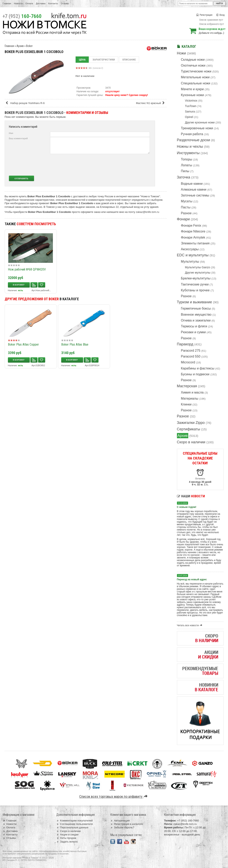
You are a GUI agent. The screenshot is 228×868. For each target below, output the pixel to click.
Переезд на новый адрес (192, 579)
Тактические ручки (195, 284)
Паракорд (185, 344)
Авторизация (120, 821)
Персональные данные (72, 827)
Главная (7, 3)
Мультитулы (190, 262)
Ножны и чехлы (190, 146)
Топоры (187, 159)
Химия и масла (192, 392)
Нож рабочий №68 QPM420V (27, 269)
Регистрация (204, 15)
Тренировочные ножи (197, 128)
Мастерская (187, 386)
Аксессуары (190, 249)
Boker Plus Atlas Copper (23, 344)
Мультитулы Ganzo (198, 267)
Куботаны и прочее (195, 290)
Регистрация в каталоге (127, 824)
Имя (11, 133)
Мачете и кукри (192, 89)
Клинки (186, 404)
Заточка (184, 177)
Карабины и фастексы (198, 368)
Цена (82, 60)
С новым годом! (187, 507)
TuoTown (191, 106)
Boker (29, 46)
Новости (18, 3)
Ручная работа (192, 134)
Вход (220, 15)
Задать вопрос (67, 842)
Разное (186, 213)
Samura (190, 111)
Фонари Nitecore (193, 231)
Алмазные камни (194, 189)
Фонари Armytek (193, 237)
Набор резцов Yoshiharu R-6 (25, 103)
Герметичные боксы (196, 308)
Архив (183, 436)
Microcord (188, 362)
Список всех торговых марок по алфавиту (114, 796)
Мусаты (187, 201)
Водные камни (192, 184)
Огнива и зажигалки (196, 320)
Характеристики (104, 60)
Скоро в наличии (191, 442)
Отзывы (65, 3)
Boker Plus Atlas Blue (75, 344)
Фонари (183, 219)
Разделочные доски (194, 140)
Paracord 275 (191, 351)
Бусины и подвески (195, 374)
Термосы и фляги (194, 326)
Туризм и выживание (195, 302)
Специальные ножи (196, 83)
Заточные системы (195, 195)
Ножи (181, 53)
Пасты (186, 207)
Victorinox (191, 101)
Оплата (29, 3)
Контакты (53, 3)
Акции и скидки (67, 835)
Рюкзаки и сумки (193, 332)
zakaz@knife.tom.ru (147, 212)
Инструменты (188, 153)
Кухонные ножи (193, 95)
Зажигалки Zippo (191, 423)
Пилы (185, 171)
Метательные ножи (195, 77)
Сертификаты (189, 429)
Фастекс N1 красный (151, 103)
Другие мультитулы (198, 273)
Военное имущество (196, 315)
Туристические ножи (196, 71)
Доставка (41, 3)
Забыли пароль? (122, 827)
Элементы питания (195, 243)
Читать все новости (190, 625)
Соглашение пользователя (74, 824)
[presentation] (120, 165)
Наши (191, 496)
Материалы (190, 398)
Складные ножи (193, 60)
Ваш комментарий (18, 138)
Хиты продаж (66, 838)
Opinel (189, 117)
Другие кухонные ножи (200, 122)
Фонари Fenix (191, 225)
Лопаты (187, 165)
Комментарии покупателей (74, 821)
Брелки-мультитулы (196, 278)
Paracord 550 (191, 356)
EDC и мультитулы (193, 255)
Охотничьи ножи (193, 65)
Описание (129, 60)
